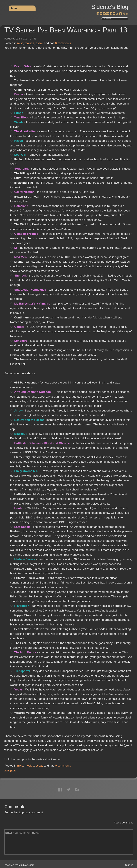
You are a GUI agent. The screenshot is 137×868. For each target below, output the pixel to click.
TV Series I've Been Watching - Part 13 (66, 30)
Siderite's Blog (110, 7)
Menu (15, 8)
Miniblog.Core (26, 865)
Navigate (10, 770)
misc (20, 43)
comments (63, 43)
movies (29, 43)
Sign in (129, 865)
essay (39, 43)
